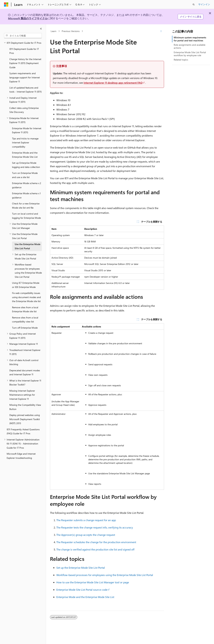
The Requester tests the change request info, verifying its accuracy (95, 527)
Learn (53, 31)
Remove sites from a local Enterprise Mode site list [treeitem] (25, 309)
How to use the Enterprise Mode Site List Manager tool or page (93, 582)
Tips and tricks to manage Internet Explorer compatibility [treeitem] (25, 143)
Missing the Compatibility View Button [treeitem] (25, 407)
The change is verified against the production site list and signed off (95, 549)
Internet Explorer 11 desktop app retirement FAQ (113, 83)
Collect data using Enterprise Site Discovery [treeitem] (24, 110)
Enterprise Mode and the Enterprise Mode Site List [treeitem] (25, 155)
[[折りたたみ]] (41, 29)
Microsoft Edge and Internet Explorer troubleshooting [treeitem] (21, 456)
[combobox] (23, 36)
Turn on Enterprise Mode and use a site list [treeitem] (25, 175)
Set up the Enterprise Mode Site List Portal (81, 568)
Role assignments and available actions (190, 46)
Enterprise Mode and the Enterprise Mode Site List (85, 597)
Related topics (181, 60)
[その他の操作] (161, 31)
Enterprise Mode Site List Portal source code (82, 590)
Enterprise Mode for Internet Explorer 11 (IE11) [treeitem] (27, 130)
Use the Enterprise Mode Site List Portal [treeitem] (28, 246)
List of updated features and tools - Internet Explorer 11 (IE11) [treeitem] (25, 90)
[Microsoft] (6, 5)
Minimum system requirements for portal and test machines (190, 39)
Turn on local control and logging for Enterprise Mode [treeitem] (26, 216)
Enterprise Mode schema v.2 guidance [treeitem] (27, 185)
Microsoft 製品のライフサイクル (28, 18)
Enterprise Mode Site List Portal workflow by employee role (190, 54)
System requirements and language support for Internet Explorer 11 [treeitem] (25, 77)
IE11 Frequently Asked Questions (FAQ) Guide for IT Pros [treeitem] (23, 431)
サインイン (204, 4)
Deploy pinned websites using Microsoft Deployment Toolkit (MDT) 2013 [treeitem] (25, 419)
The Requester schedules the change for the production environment (96, 542)
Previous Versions (71, 31)
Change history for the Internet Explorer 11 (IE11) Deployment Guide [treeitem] (25, 63)
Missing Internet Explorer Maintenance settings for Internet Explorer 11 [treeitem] (22, 395)
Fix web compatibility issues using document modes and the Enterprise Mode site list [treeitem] (26, 297)
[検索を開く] (194, 5)
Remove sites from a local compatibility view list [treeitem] (25, 320)
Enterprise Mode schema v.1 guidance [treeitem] (26, 195)
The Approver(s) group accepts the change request (86, 535)
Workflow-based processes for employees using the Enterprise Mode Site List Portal (105, 575)
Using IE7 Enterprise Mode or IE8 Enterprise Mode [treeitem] (26, 285)
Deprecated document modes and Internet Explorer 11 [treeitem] (25, 372)
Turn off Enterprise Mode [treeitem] (25, 328)
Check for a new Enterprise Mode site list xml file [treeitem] (26, 206)
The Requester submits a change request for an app (86, 520)
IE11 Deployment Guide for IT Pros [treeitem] (24, 51)
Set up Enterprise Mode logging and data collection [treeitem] (26, 165)
